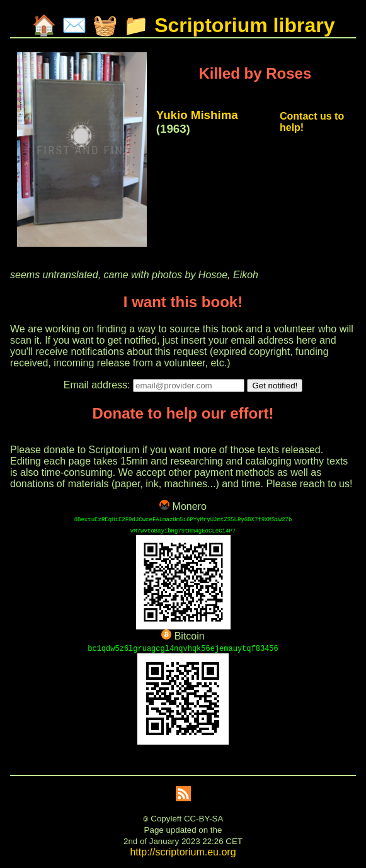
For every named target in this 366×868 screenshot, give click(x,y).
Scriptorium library (244, 25)
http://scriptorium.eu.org (183, 852)
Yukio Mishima (197, 115)
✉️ (74, 25)
